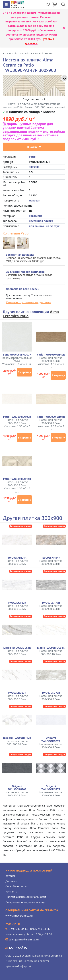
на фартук (53, 226)
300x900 (34, 167)
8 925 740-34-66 (40, 929)
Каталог (10, 876)
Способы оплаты (16, 886)
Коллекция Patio (16, 233)
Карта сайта (16, 948)
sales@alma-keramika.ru (24, 939)
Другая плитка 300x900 (32, 518)
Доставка (11, 881)
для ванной (37, 226)
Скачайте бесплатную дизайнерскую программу (29, 275)
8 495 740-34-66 (18, 929)
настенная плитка (41, 221)
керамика (36, 216)
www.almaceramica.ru (19, 916)
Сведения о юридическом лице (25, 902)
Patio (32, 157)
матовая (34, 200)
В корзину (34, 147)
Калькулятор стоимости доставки (28, 302)
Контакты (11, 891)
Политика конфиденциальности (26, 897)
